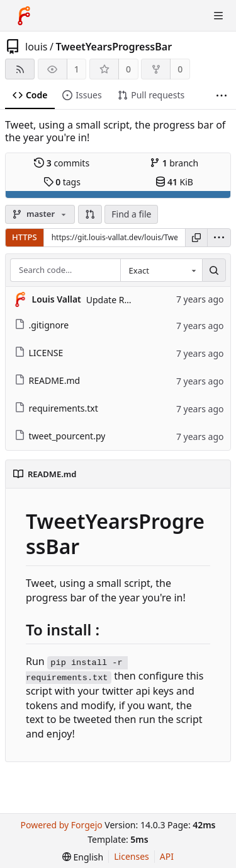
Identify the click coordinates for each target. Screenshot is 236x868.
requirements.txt (56, 408)
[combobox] (161, 270)
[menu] (219, 238)
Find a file (131, 214)
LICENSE (39, 353)
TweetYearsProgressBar (114, 47)
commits (62, 163)
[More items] (222, 95)
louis (37, 47)
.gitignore (42, 325)
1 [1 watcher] (77, 69)
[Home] (24, 16)
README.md (48, 380)
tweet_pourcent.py (60, 436)
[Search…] (214, 270)
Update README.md (128, 300)
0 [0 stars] (128, 69)
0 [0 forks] (180, 69)
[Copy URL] (196, 238)
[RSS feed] (20, 69)
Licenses (132, 856)
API (167, 856)
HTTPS (25, 237)
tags (62, 182)
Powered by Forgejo (61, 825)
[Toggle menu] (218, 16)
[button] (90, 214)
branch (174, 163)
